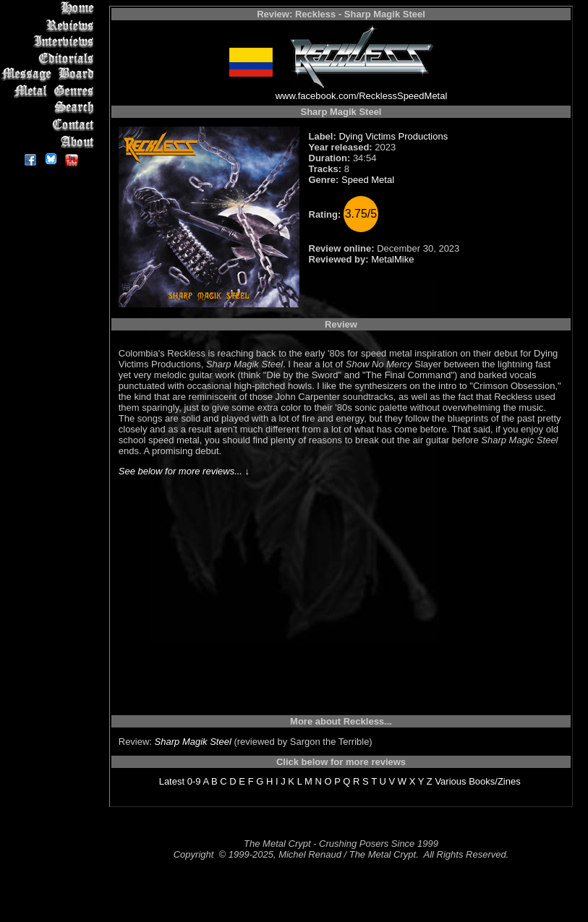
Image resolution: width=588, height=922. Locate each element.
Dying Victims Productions (393, 136)
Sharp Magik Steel (193, 742)
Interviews (50, 42)
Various (450, 781)
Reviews (50, 25)
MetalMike (392, 259)
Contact (50, 125)
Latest (172, 781)
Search (50, 108)
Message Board (50, 75)
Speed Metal (368, 180)
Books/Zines (495, 781)
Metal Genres (50, 91)
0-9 (194, 781)
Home (50, 8)
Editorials (50, 58)
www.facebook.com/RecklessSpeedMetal (362, 96)
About (50, 141)
